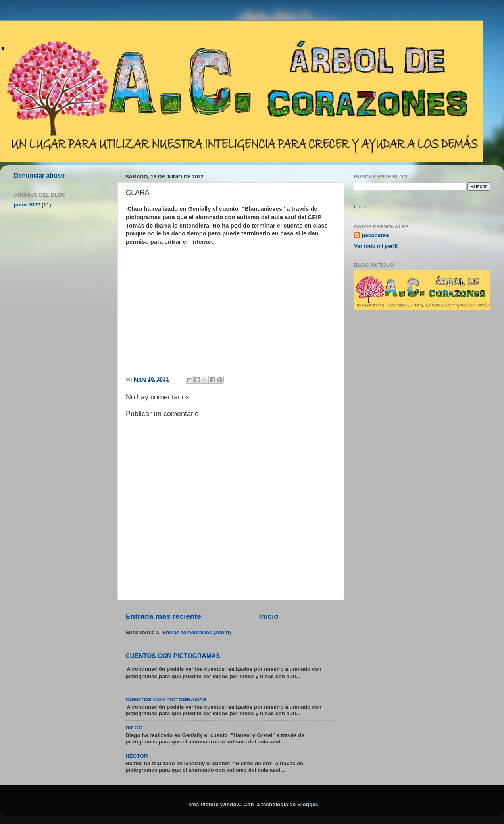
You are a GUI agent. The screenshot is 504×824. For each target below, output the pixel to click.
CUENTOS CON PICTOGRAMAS (173, 656)
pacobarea (375, 235)
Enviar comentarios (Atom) (197, 632)
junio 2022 (27, 205)
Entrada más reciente (163, 616)
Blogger (307, 804)
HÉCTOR (137, 756)
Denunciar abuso (39, 175)
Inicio (268, 616)
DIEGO (134, 728)
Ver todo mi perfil (376, 246)
